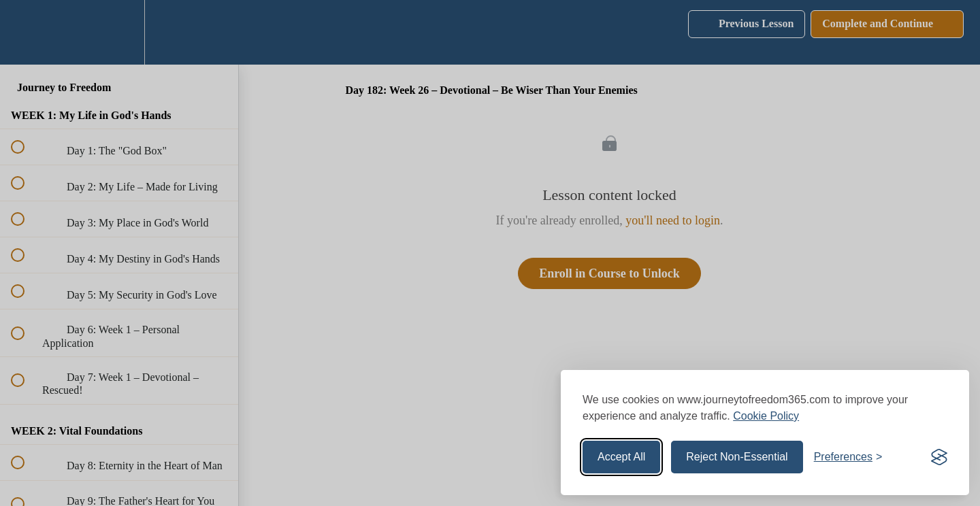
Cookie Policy (766, 416)
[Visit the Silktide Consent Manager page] (939, 457)
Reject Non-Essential (737, 457)
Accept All (621, 457)
